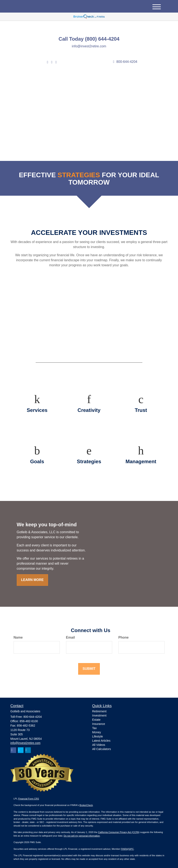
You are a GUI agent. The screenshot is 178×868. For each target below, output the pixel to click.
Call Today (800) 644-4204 (89, 39)
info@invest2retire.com (89, 46)
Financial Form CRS (29, 799)
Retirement (99, 711)
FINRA (124, 849)
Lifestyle (98, 736)
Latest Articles (101, 741)
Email (71, 637)
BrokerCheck (86, 805)
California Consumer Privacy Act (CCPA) (119, 832)
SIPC (131, 849)
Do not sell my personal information (82, 836)
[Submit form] (89, 669)
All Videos (99, 745)
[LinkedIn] (52, 62)
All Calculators (102, 749)
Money (97, 732)
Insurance (99, 724)
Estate (96, 720)
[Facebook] (56, 62)
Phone (124, 637)
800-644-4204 (125, 62)
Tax (95, 728)
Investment (99, 715)
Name (18, 637)
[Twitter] (48, 62)
